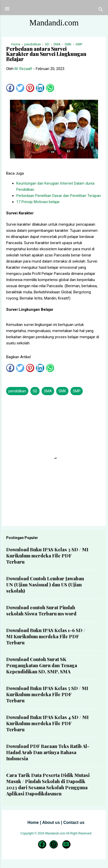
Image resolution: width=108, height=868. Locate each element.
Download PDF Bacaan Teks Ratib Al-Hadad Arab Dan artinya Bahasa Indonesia (48, 752)
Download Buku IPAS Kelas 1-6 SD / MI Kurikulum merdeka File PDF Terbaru (46, 636)
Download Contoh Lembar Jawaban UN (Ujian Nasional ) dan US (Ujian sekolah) (45, 585)
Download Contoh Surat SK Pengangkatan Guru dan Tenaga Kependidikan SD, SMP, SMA (42, 665)
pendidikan (17, 391)
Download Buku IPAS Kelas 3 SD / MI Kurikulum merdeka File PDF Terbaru (47, 556)
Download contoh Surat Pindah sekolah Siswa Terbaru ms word (41, 611)
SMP (77, 391)
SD (35, 391)
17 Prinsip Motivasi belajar (38, 202)
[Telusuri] (101, 10)
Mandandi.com (54, 23)
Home (33, 822)
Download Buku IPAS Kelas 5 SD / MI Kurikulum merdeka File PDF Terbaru (47, 694)
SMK (62, 391)
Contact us (74, 822)
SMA (48, 391)
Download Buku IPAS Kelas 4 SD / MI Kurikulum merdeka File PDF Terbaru (47, 723)
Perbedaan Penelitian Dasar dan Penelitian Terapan (59, 196)
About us (51, 822)
